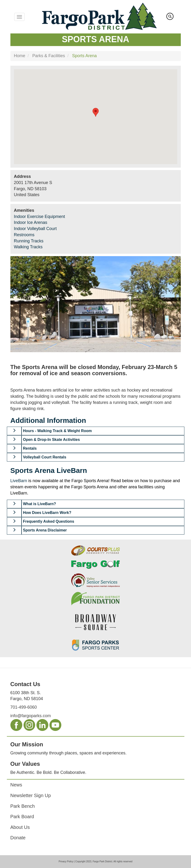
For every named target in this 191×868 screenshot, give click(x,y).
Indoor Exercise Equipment (40, 217)
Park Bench (23, 806)
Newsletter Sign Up (31, 795)
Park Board (22, 817)
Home (20, 56)
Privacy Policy (66, 861)
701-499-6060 (24, 707)
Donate (18, 838)
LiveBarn (19, 481)
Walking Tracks (28, 247)
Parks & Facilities (49, 56)
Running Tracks (29, 241)
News (16, 785)
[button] (14, 431)
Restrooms (24, 235)
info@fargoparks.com (31, 716)
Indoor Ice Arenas (31, 222)
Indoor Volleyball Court (35, 229)
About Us (20, 827)
